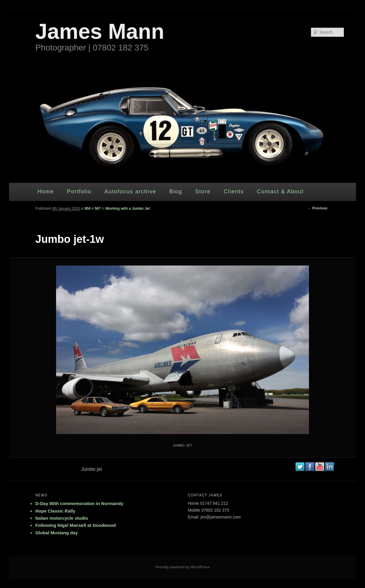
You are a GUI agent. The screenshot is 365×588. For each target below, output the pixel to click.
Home (46, 192)
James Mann (100, 31)
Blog (176, 192)
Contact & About (280, 192)
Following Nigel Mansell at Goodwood (75, 525)
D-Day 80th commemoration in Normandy (79, 503)
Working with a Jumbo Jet (128, 209)
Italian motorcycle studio (62, 518)
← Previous (318, 208)
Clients (234, 192)
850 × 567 (93, 209)
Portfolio (79, 192)
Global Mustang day (57, 533)
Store (203, 192)
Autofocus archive (130, 192)
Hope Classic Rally (55, 511)
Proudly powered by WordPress (182, 567)
